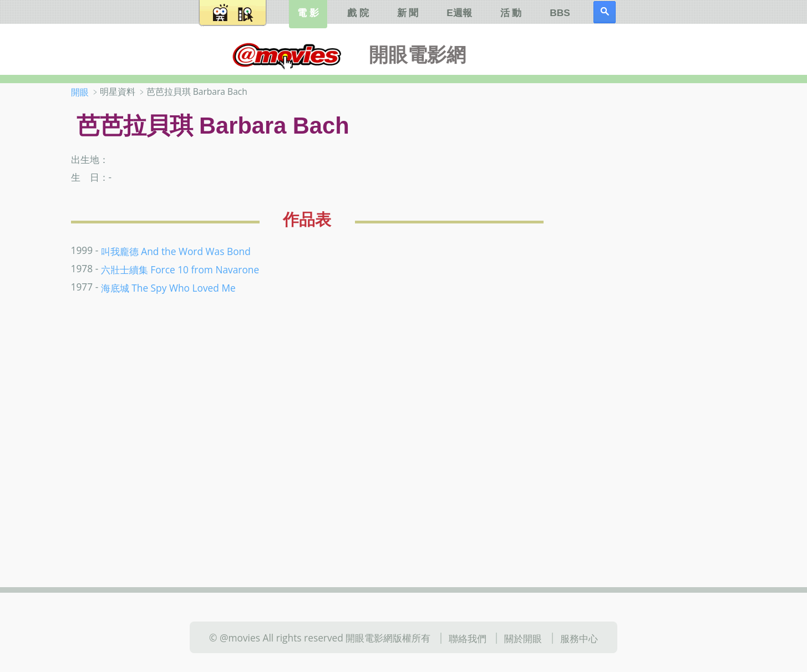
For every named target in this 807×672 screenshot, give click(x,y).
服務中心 (579, 638)
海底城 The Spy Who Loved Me (168, 288)
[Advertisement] (664, 260)
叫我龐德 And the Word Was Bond (176, 251)
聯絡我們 (468, 638)
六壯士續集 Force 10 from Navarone (180, 269)
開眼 (80, 92)
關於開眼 (523, 638)
